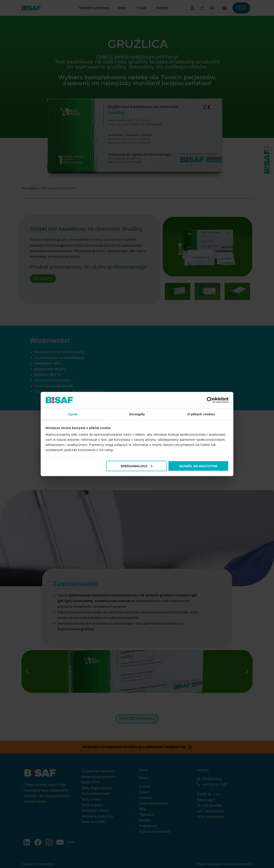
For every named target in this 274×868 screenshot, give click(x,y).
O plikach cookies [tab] (201, 414)
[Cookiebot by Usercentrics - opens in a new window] (210, 400)
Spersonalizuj (137, 466)
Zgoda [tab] (73, 414)
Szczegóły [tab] (137, 414)
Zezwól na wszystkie (198, 466)
